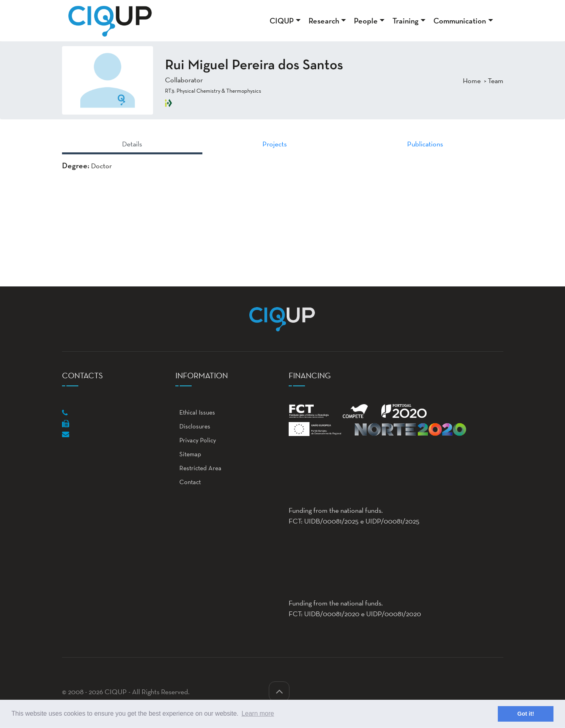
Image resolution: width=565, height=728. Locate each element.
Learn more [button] (258, 713)
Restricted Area (198, 468)
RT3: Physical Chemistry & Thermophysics (213, 91)
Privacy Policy (196, 440)
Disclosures (193, 426)
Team (496, 81)
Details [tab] (132, 144)
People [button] (366, 21)
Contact (188, 482)
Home (472, 81)
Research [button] (324, 21)
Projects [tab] (275, 144)
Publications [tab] (425, 144)
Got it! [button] (526, 714)
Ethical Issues (195, 412)
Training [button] (406, 21)
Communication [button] (460, 21)
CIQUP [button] (282, 21)
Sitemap (188, 454)
